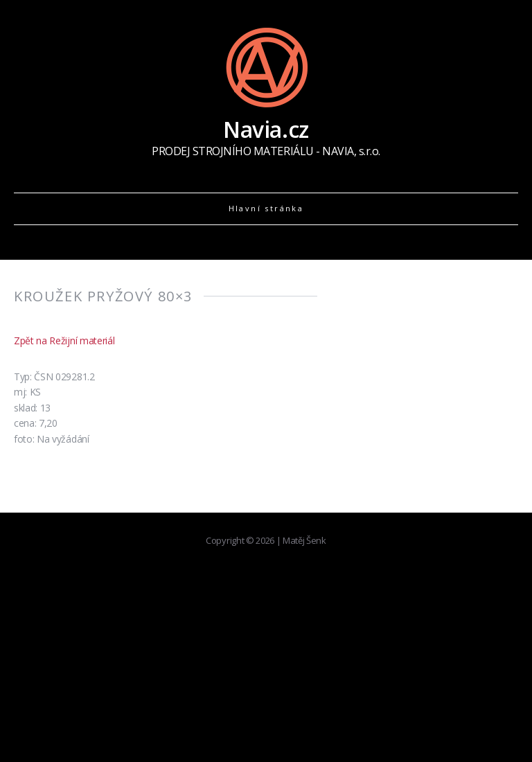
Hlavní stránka (266, 208)
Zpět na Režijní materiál (64, 340)
